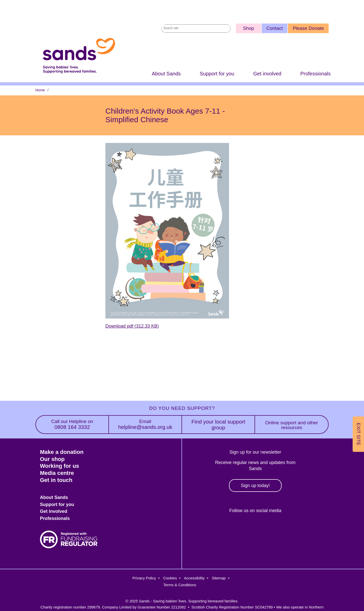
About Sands (166, 74)
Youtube (297, 528)
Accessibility (194, 578)
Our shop (52, 459)
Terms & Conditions (180, 585)
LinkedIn (275, 528)
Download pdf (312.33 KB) (132, 326)
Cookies (170, 578)
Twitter (232, 528)
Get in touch (56, 480)
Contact (275, 28)
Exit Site (359, 434)
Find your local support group (218, 425)
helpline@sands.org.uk (145, 424)
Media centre (57, 473)
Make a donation (62, 452)
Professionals (315, 74)
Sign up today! (255, 486)
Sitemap (219, 578)
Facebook (210, 528)
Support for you (217, 74)
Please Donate (308, 28)
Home (40, 90)
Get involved (267, 74)
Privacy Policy (144, 578)
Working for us (60, 466)
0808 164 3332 (72, 424)
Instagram (254, 528)
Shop (248, 28)
